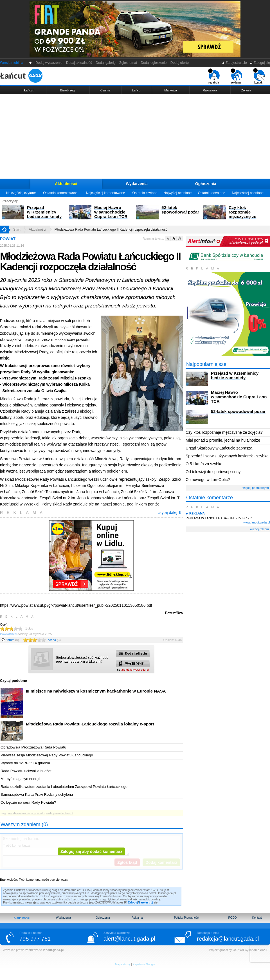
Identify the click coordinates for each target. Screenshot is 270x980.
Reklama (137, 918)
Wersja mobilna (12, 63)
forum (13, 640)
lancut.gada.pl (53, 950)
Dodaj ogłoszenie (154, 63)
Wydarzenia (137, 184)
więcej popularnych (256, 488)
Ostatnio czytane (145, 193)
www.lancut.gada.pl (257, 522)
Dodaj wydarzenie (49, 63)
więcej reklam (259, 529)
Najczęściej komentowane (106, 193)
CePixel (238, 950)
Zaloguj (133, 903)
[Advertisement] (135, 136)
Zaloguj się (260, 63)
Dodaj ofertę (180, 63)
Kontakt (257, 918)
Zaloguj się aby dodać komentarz (91, 851)
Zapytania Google (144, 964)
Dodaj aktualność (79, 63)
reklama (236, 76)
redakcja (214, 76)
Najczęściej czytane (21, 193)
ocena (54, 640)
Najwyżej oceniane (177, 193)
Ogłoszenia (206, 184)
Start (17, 230)
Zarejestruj (146, 903)
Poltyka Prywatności (187, 918)
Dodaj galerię (106, 63)
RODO (232, 918)
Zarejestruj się (234, 63)
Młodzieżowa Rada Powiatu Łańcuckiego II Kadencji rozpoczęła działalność (111, 230)
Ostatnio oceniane (212, 193)
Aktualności (66, 184)
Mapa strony (123, 964)
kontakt (259, 76)
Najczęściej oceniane (248, 193)
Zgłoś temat (128, 63)
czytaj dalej (170, 513)
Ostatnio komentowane (60, 193)
